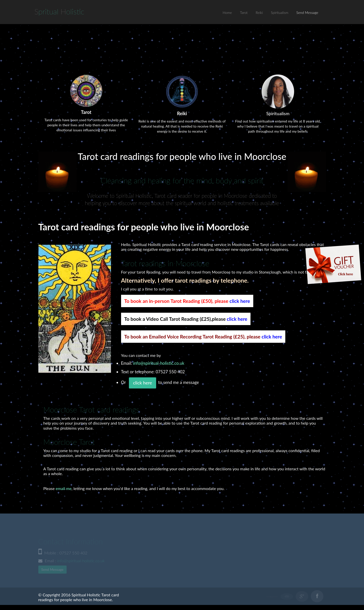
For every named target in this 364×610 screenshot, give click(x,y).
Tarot (244, 13)
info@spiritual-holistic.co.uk (159, 363)
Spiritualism (280, 13)
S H (60, 11)
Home (227, 13)
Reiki (259, 13)
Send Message (307, 13)
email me (64, 488)
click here (240, 301)
